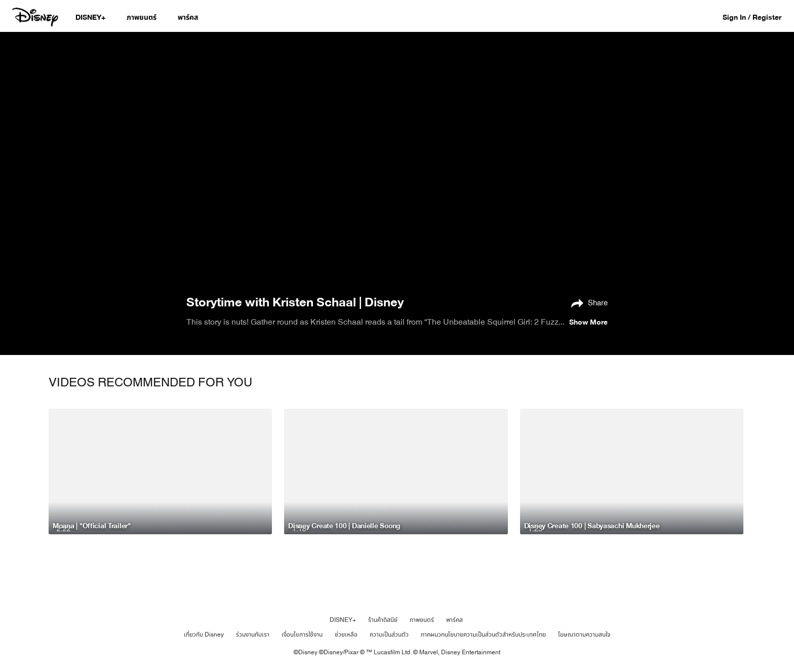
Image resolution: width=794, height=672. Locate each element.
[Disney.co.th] (36, 17)
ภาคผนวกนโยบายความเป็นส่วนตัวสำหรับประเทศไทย (483, 635)
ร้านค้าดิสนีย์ (383, 620)
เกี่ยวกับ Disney (204, 635)
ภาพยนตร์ (422, 620)
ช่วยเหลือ (346, 635)
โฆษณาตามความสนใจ (584, 635)
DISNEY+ (343, 620)
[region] (397, 163)
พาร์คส (454, 620)
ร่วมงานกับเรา (253, 635)
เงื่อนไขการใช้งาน (302, 635)
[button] (757, 17)
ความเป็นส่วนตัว (389, 635)
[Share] (587, 302)
